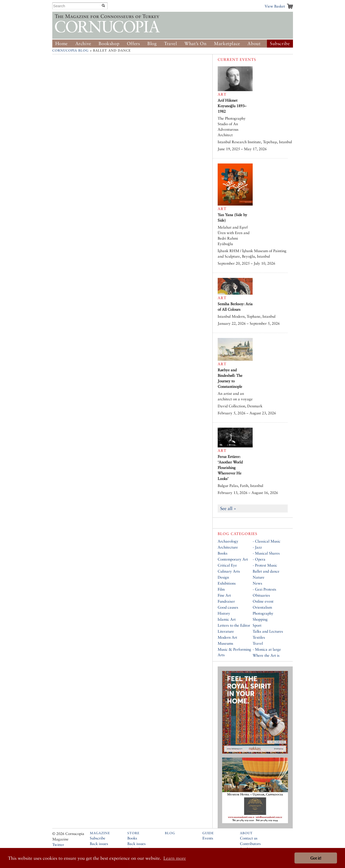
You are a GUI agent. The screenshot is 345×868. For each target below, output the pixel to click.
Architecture (228, 547)
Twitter (58, 845)
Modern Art (227, 637)
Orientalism (262, 607)
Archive (83, 43)
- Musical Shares (266, 553)
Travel (171, 43)
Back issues (99, 844)
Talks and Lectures (268, 631)
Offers (133, 43)
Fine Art (224, 595)
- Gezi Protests (264, 589)
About (254, 43)
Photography (263, 613)
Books (223, 553)
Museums (225, 643)
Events (208, 838)
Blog (152, 43)
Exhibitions (227, 583)
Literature (226, 631)
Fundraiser (226, 601)
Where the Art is (266, 655)
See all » (228, 508)
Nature (259, 577)
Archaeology (228, 541)
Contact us (249, 838)
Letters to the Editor (234, 625)
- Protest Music (265, 565)
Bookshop (109, 43)
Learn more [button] (175, 858)
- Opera (259, 559)
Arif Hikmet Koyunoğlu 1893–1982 (232, 106)
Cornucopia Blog (70, 50)
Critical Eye (227, 565)
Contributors (250, 844)
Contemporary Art (233, 559)
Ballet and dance (266, 571)
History (224, 613)
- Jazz (257, 547)
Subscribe (280, 43)
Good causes (228, 607)
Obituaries (261, 595)
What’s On (195, 43)
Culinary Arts (229, 571)
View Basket (275, 6)
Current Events (237, 59)
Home (62, 43)
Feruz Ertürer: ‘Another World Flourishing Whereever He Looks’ (230, 468)
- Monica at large (267, 649)
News (257, 583)
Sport (257, 625)
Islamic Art (227, 619)
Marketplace (227, 43)
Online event (263, 601)
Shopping (260, 619)
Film (221, 589)
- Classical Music (267, 541)
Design (223, 577)
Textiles (259, 637)
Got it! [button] (316, 858)
